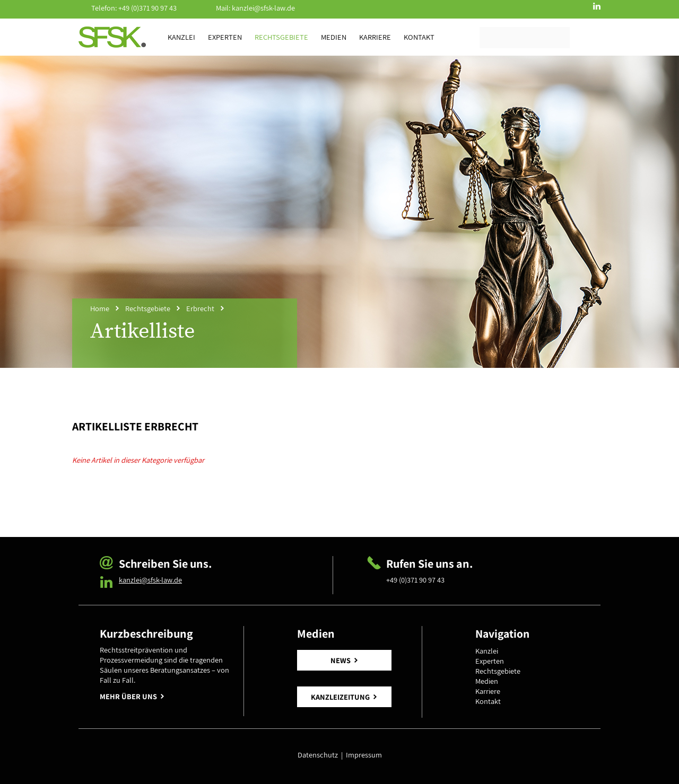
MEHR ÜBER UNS (128, 696)
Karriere (375, 37)
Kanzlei (181, 37)
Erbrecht (200, 308)
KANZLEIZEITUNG (340, 697)
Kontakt (419, 37)
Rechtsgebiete (281, 37)
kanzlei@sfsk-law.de (263, 8)
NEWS (341, 660)
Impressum (364, 755)
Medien (334, 37)
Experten (225, 37)
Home (100, 308)
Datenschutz (319, 755)
